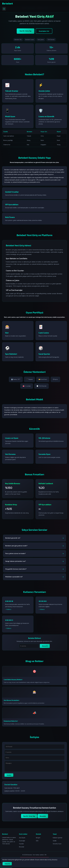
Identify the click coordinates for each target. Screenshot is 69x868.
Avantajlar (22, 841)
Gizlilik (55, 841)
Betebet (8, 3)
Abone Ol (45, 648)
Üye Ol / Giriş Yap (26, 31)
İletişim (38, 838)
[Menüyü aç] (4, 9)
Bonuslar (43, 818)
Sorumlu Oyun (57, 844)
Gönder (9, 777)
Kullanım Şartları (58, 838)
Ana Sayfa (22, 838)
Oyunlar (21, 844)
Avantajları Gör (44, 31)
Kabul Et (7, 864)
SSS (37, 841)
